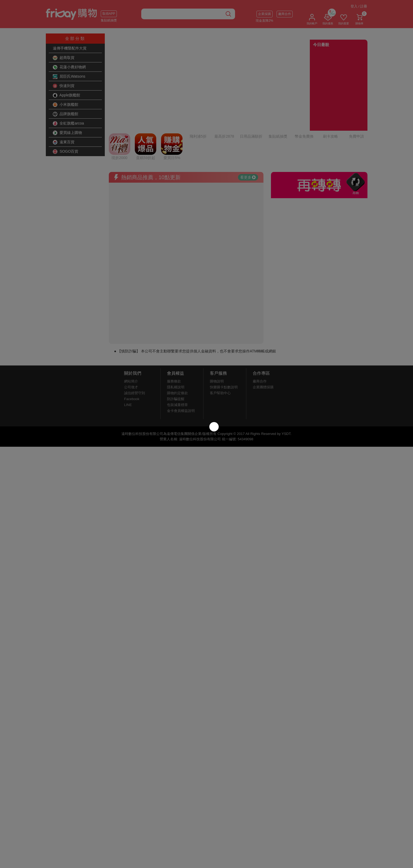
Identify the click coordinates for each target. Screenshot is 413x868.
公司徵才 (131, 342)
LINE (128, 360)
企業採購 (265, 14)
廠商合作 (285, 14)
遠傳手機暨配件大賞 (70, 48)
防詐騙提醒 (176, 354)
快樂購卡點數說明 (224, 342)
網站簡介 (131, 337)
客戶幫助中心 (220, 348)
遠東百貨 (64, 142)
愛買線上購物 (68, 133)
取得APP (109, 14)
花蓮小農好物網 (69, 67)
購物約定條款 (177, 348)
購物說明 (217, 337)
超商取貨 (64, 58)
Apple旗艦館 (67, 95)
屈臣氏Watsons (69, 77)
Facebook (132, 354)
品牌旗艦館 (66, 114)
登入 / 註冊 (359, 6)
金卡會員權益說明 (181, 366)
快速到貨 (64, 86)
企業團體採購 (263, 342)
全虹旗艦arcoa (68, 123)
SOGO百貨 (66, 152)
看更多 (248, 133)
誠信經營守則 (135, 348)
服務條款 (174, 337)
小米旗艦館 (66, 105)
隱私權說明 (176, 342)
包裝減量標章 (177, 360)
